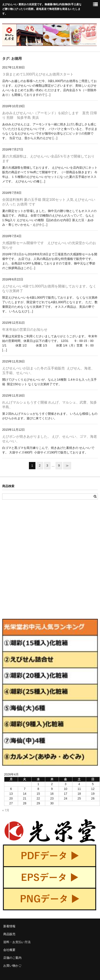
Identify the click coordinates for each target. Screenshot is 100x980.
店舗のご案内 (12, 958)
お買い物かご (12, 966)
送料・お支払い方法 (17, 942)
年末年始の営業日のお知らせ (25, 330)
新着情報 (9, 926)
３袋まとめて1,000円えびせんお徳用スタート (38, 74)
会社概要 (9, 950)
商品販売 (9, 934)
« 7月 (6, 810)
